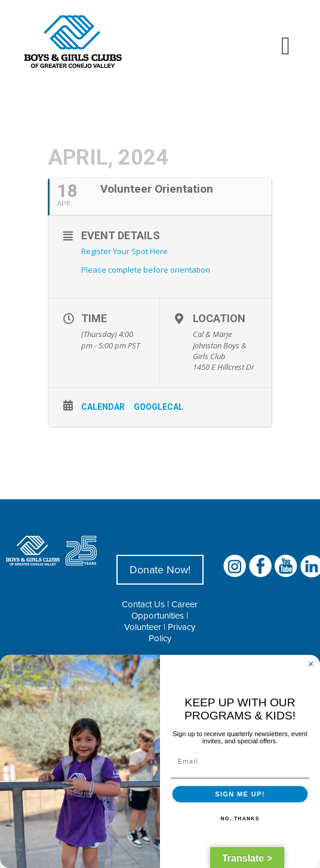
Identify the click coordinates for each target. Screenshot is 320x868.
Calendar (103, 407)
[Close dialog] (311, 664)
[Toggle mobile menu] (286, 46)
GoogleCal (159, 407)
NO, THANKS (240, 819)
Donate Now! (160, 569)
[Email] (240, 761)
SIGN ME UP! (240, 794)
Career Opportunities (164, 610)
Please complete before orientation (146, 270)
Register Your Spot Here (124, 251)
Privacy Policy (172, 632)
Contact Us (143, 604)
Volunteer (143, 627)
